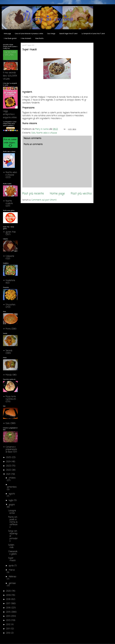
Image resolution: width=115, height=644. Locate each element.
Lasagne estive (12, 512)
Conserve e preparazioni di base (11, 449)
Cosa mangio (51, 34)
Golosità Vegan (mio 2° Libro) (68, 34)
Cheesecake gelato (13, 553)
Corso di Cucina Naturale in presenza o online (29, 34)
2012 (9, 625)
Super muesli (12, 559)
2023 (9, 466)
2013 (9, 620)
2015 (9, 612)
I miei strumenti (26, 39)
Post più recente (33, 194)
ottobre (12, 478)
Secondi (9, 351)
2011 (8, 629)
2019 (9, 595)
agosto (12, 494)
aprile (12, 566)
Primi (8, 329)
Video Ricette (39, 39)
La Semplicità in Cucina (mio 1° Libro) (93, 34)
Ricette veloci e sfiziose (47, 133)
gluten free (11, 232)
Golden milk (11, 546)
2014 (9, 616)
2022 (9, 470)
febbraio (12, 577)
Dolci (33, 133)
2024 (9, 462)
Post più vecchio (81, 194)
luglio (11, 500)
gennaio (12, 583)
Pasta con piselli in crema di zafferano (13, 522)
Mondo (9, 375)
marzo (12, 570)
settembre (12, 487)
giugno (12, 505)
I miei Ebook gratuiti (10, 39)
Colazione (10, 256)
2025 (9, 457)
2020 (9, 591)
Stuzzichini (10, 305)
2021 (9, 474)
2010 (9, 633)
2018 (9, 599)
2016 (9, 608)
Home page (7, 34)
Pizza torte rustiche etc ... (12, 398)
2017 (9, 604)
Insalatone (10, 280)
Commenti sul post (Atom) (44, 200)
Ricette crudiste (9, 202)
